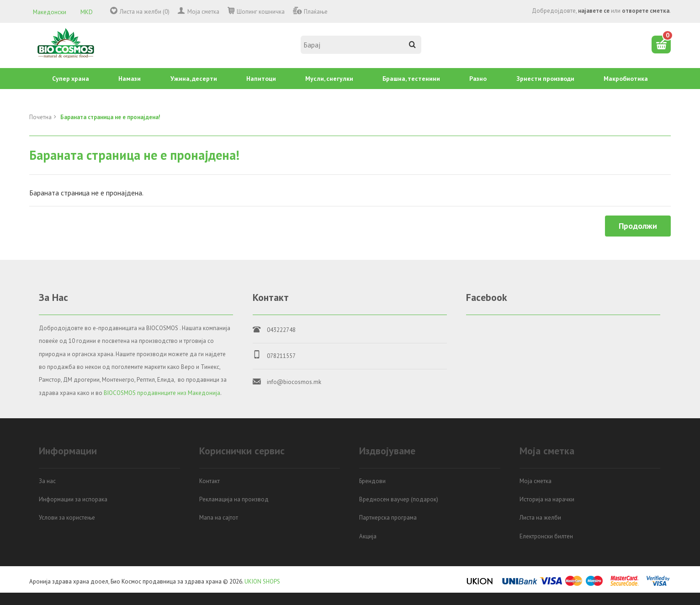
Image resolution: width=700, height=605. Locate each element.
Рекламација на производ (234, 499)
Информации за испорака (73, 499)
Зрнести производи (545, 79)
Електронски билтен (546, 536)
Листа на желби (540, 518)
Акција (368, 536)
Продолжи (638, 226)
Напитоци (261, 79)
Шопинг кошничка (261, 12)
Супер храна (71, 79)
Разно (478, 79)
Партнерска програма (388, 518)
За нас (47, 481)
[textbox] (361, 45)
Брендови (372, 481)
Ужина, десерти (194, 79)
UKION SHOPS (262, 581)
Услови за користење (67, 518)
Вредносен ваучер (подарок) (399, 499)
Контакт (209, 481)
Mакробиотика (626, 79)
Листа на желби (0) (145, 12)
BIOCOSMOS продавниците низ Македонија (162, 393)
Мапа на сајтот (219, 518)
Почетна (40, 117)
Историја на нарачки (547, 499)
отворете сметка (646, 11)
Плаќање (316, 12)
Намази (130, 79)
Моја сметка (203, 12)
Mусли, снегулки (329, 79)
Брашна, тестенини (411, 79)
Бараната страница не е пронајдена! (110, 117)
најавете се (594, 11)
